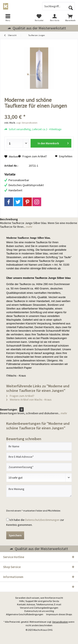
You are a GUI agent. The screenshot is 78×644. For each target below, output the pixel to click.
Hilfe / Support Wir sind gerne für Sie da (39, 601)
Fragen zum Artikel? (33, 156)
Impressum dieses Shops (59, 614)
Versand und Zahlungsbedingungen (39, 608)
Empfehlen (64, 156)
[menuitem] (8, 18)
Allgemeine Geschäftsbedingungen (25, 614)
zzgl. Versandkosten (27, 123)
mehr (29, 227)
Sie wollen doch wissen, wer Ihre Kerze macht (39, 598)
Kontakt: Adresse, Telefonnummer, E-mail (39, 604)
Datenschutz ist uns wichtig (39, 611)
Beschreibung (9, 219)
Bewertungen (9, 409)
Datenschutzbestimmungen (42, 520)
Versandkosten (60, 622)
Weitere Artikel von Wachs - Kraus (29, 400)
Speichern (15, 535)
